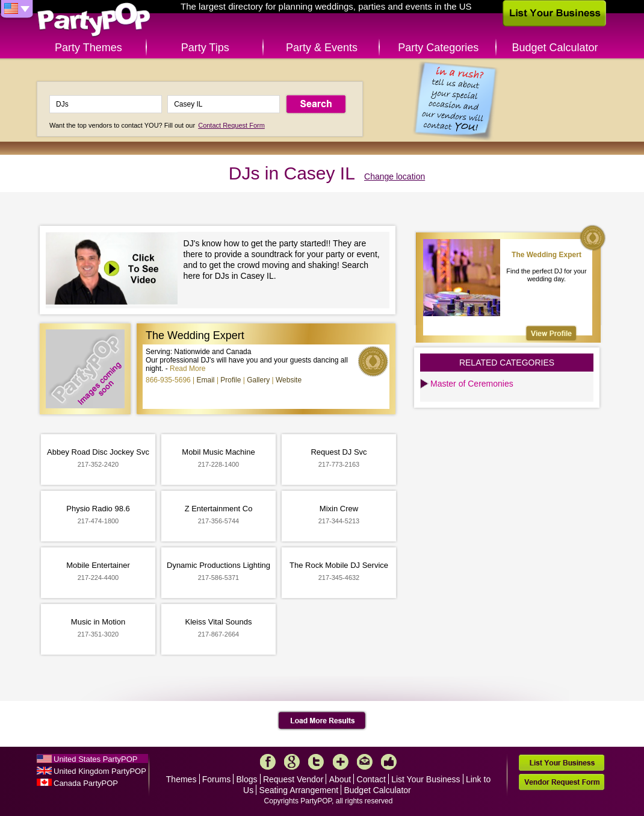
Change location (395, 176)
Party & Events (322, 48)
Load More (322, 721)
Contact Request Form (231, 125)
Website (289, 380)
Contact (371, 779)
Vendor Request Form (562, 782)
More (341, 762)
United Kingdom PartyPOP (100, 771)
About (340, 779)
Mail (365, 762)
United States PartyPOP (95, 759)
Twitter (316, 762)
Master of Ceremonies (472, 384)
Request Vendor (293, 779)
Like (389, 762)
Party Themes (88, 48)
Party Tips (205, 48)
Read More (187, 369)
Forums (216, 779)
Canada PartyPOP (86, 783)
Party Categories (438, 48)
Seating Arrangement (299, 790)
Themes (181, 779)
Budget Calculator (555, 48)
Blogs (247, 779)
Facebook (268, 762)
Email (206, 380)
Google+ (292, 762)
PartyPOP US (94, 20)
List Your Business (426, 779)
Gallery (258, 380)
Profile (231, 380)
